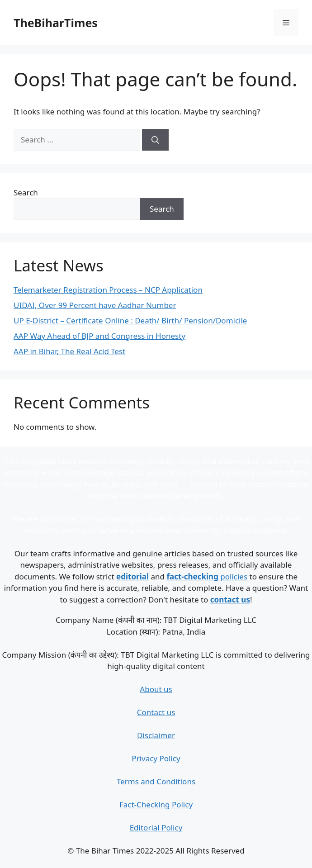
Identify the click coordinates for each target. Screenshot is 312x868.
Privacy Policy (156, 758)
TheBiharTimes (56, 23)
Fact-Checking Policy (156, 804)
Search (26, 192)
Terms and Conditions (156, 781)
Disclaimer (156, 735)
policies (207, 576)
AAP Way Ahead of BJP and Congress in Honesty (99, 336)
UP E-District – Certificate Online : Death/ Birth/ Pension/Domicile (130, 320)
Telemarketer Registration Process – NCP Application (108, 290)
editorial (132, 576)
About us (156, 689)
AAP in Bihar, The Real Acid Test (69, 351)
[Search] (155, 140)
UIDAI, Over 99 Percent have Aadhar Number (95, 305)
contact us (230, 600)
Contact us (156, 712)
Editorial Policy (156, 828)
